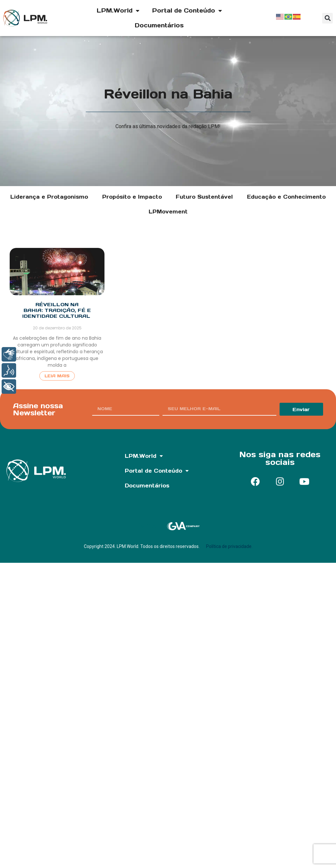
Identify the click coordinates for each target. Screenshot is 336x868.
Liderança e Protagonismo (49, 197)
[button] (327, 18)
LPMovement (168, 212)
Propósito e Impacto (132, 197)
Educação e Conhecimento (286, 197)
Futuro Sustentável (204, 197)
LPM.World (118, 11)
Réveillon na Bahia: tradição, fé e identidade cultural (57, 310)
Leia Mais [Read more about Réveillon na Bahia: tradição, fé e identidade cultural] (57, 376)
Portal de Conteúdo (187, 11)
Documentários (159, 25)
